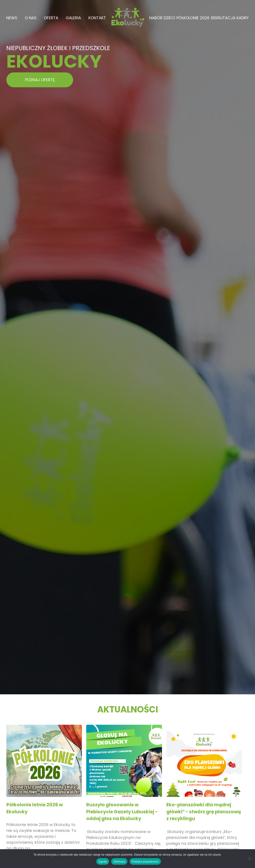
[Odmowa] (250, 859)
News (12, 18)
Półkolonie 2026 (193, 18)
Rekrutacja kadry (230, 18)
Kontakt (97, 18)
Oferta (51, 18)
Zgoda (103, 862)
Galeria (73, 18)
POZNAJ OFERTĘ (40, 80)
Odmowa (119, 862)
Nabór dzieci (162, 18)
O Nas (31, 18)
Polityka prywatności (145, 862)
